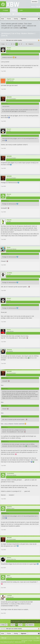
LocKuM (9, 596)
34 (14, 44)
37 (22, 44)
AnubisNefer (10, 473)
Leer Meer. (24, 28)
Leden (21, 10)
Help (38, 638)
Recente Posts (18, 14)
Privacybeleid (36, 641)
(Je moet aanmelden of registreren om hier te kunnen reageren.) (25, 622)
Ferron (9, 330)
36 (19, 44)
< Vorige (3, 44)
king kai (9, 220)
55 (26, 44)
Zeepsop (9, 350)
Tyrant (9, 247)
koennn (9, 558)
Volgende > (31, 44)
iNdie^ (9, 576)
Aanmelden (35, 2)
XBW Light (4, 638)
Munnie (9, 194)
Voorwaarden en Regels (27, 641)
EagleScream (11, 79)
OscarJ (9, 48)
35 (17, 44)
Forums (14, 10)
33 (12, 44)
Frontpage (5, 10)
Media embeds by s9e (20, 642)
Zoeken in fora (7, 14)
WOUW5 (9, 97)
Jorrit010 (9, 273)
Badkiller (9, 507)
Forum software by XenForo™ (8, 642)
